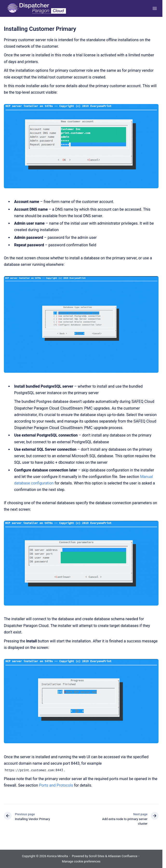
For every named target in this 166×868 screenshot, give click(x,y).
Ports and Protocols (56, 785)
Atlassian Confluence (123, 856)
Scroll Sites (97, 856)
